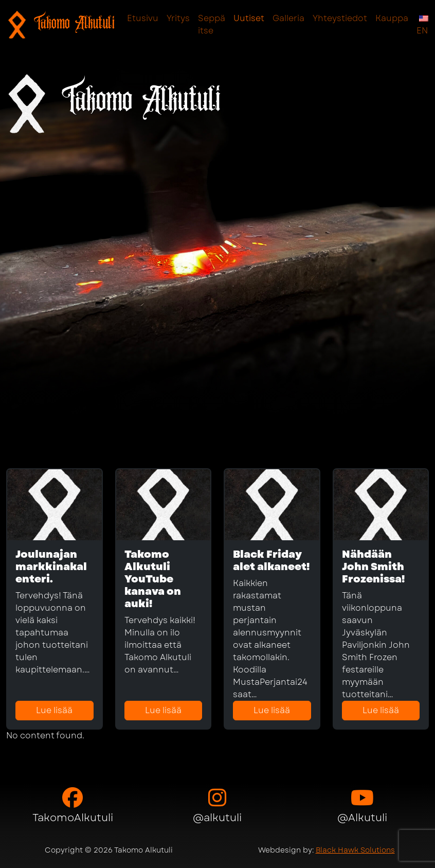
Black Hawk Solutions (355, 850)
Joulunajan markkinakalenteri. (51, 567)
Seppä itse (212, 24)
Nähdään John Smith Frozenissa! (373, 567)
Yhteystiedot (340, 18)
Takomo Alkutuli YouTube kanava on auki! (153, 579)
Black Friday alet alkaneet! (271, 561)
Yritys (178, 18)
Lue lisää (54, 710)
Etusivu (143, 18)
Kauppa (392, 18)
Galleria (288, 18)
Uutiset (249, 18)
